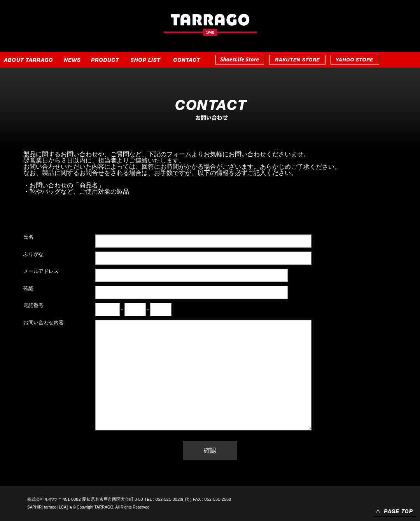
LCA (62, 507)
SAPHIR (34, 507)
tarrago (50, 507)
